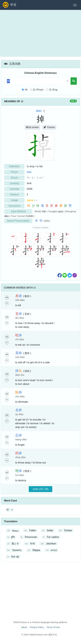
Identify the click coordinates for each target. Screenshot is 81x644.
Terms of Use (53, 627)
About (24, 627)
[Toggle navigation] (75, 5)
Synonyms (14, 206)
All (26, 90)
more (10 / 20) (40, 489)
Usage (14, 200)
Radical (14, 195)
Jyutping (14, 183)
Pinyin (14, 172)
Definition (14, 166)
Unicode (14, 189)
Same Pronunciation (18, 221)
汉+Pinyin (38, 90)
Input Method (18, 211)
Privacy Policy (37, 627)
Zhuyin (14, 178)
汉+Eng (53, 90)
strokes (32, 127)
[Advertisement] (40, 33)
